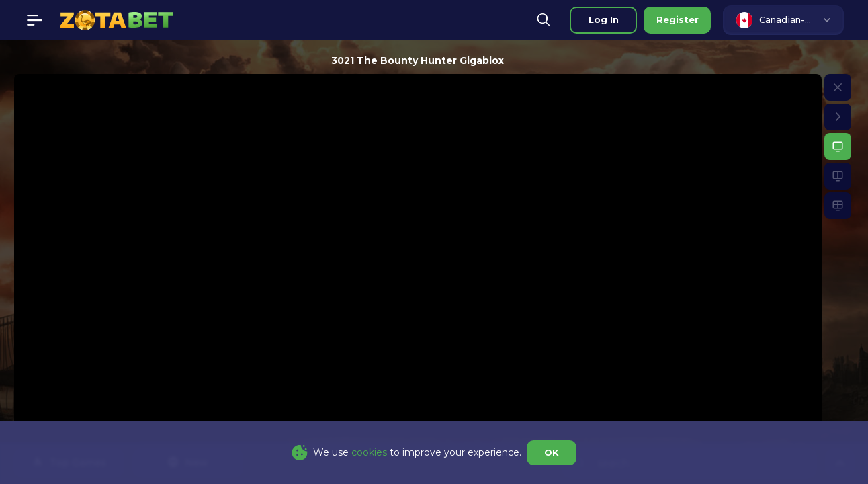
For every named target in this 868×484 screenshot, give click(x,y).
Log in (604, 19)
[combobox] (783, 20)
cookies (369, 452)
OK (552, 452)
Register (678, 19)
